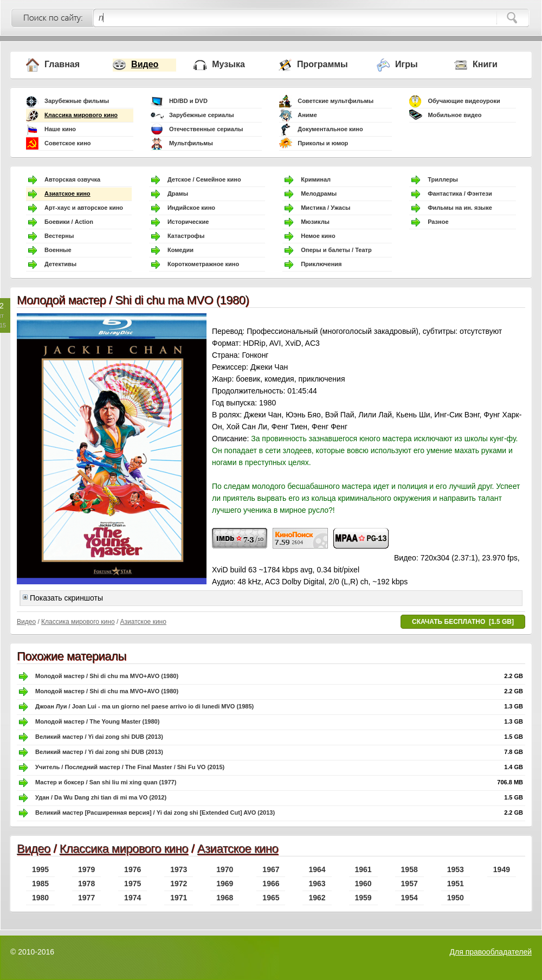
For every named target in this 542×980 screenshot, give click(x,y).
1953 (456, 869)
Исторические (188, 222)
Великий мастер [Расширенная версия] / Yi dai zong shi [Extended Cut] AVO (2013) (155, 813)
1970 (225, 869)
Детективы (60, 264)
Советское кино (68, 143)
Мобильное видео (454, 115)
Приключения (321, 264)
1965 (271, 898)
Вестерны (59, 236)
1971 (179, 898)
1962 (317, 898)
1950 (456, 898)
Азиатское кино (67, 194)
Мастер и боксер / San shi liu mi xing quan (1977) (106, 782)
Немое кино (318, 236)
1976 (133, 869)
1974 (133, 898)
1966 (271, 884)
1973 (179, 869)
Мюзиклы (315, 222)
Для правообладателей (491, 952)
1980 (40, 898)
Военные (58, 250)
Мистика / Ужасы (325, 208)
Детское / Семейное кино (204, 179)
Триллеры (443, 179)
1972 (179, 884)
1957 (409, 884)
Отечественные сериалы (206, 129)
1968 (225, 898)
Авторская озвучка (72, 179)
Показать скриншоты (63, 598)
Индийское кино (191, 208)
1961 (363, 869)
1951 (456, 884)
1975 (133, 884)
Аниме (307, 115)
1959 (363, 898)
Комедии (180, 250)
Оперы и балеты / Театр (336, 250)
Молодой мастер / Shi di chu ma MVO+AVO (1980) (107, 676)
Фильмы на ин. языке (460, 208)
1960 (363, 884)
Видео (145, 64)
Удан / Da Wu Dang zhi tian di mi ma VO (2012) (101, 797)
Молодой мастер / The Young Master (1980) (97, 721)
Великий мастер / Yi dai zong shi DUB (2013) (99, 737)
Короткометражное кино (203, 264)
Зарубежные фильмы (77, 101)
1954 (409, 898)
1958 (409, 869)
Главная (62, 64)
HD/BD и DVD (188, 101)
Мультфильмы (191, 143)
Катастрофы (186, 236)
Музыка (228, 64)
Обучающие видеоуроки (464, 101)
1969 (225, 884)
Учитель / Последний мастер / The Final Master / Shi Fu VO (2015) (130, 767)
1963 (317, 884)
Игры (406, 64)
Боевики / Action (69, 222)
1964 (317, 869)
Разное (438, 222)
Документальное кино (330, 129)
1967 (271, 869)
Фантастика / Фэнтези (460, 194)
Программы (322, 64)
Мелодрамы (319, 194)
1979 (86, 869)
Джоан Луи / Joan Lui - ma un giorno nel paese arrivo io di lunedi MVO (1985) (144, 706)
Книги (485, 64)
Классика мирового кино (81, 115)
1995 (40, 869)
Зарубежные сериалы (202, 115)
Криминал (316, 179)
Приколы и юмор (323, 143)
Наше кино (60, 129)
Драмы (178, 194)
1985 (40, 884)
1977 (86, 898)
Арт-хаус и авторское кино (84, 208)
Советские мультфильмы (335, 101)
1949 (502, 869)
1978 (86, 884)
